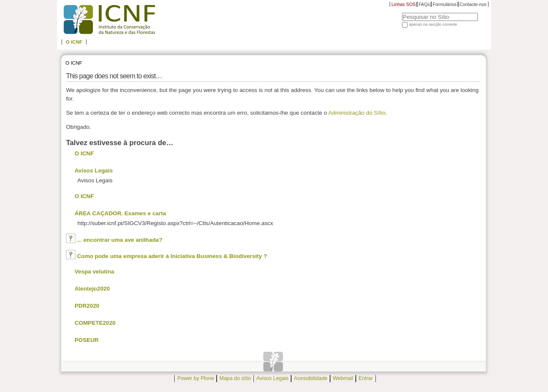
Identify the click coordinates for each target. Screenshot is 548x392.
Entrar (365, 379)
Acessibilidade (311, 379)
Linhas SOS (404, 4)
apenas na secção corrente (433, 24)
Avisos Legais (94, 171)
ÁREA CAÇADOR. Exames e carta (120, 213)
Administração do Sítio (357, 113)
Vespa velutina (94, 272)
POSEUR (86, 340)
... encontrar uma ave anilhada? (120, 240)
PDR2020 (87, 306)
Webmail (343, 379)
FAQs (424, 4)
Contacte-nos (473, 4)
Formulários (444, 4)
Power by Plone (196, 379)
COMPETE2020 (95, 323)
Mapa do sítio (235, 379)
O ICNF (74, 42)
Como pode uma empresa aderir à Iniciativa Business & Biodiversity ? (172, 256)
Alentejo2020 (92, 289)
